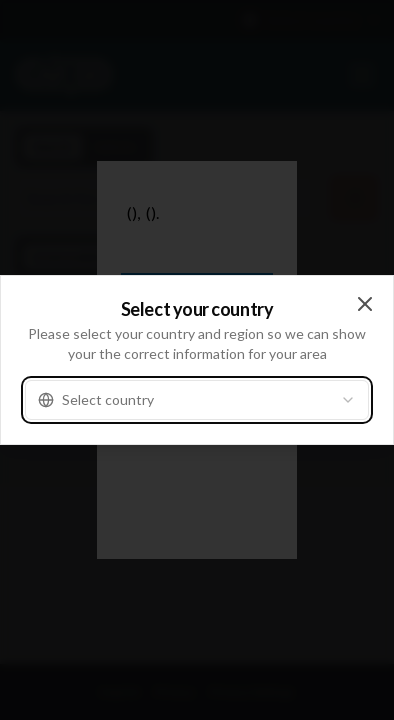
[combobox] (197, 400)
